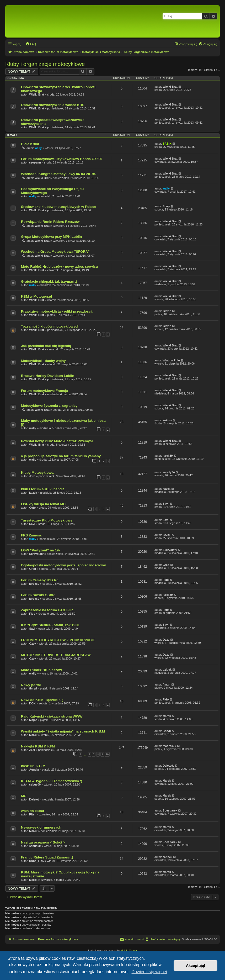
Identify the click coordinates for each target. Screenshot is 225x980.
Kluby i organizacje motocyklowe (45, 64)
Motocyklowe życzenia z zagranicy (49, 406)
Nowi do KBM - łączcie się (42, 700)
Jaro (32, 476)
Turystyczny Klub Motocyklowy (47, 520)
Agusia (34, 770)
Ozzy (33, 644)
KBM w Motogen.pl (36, 296)
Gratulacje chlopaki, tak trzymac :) (49, 281)
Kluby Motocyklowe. (38, 473)
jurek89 (168, 456)
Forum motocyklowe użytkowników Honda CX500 (62, 159)
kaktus (167, 420)
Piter (32, 814)
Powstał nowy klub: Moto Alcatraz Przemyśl (57, 441)
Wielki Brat (37, 94)
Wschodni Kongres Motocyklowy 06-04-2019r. (58, 174)
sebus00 (35, 784)
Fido (166, 580)
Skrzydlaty (36, 554)
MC (24, 796)
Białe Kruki (30, 144)
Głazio (167, 311)
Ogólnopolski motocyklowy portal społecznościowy (63, 565)
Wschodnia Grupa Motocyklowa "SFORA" (55, 252)
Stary (166, 206)
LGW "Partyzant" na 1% (40, 550)
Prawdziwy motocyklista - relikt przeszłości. (57, 311)
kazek (33, 493)
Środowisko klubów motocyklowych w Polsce (59, 207)
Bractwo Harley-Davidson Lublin (48, 376)
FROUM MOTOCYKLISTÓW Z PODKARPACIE (58, 640)
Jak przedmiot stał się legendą (46, 346)
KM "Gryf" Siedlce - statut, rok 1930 (50, 625)
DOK (32, 703)
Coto (32, 508)
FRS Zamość (31, 535)
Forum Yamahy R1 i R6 (40, 580)
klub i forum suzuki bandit (42, 489)
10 (107, 754)
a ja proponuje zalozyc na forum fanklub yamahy (61, 456)
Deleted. (168, 766)
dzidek (167, 670)
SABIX (167, 144)
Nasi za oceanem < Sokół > (43, 842)
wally (38, 148)
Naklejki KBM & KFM (38, 746)
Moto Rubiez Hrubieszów (41, 670)
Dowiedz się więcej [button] (149, 972)
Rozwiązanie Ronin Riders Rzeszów (50, 222)
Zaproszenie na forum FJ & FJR (47, 610)
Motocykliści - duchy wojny (43, 361)
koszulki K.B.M (33, 766)
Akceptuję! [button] (196, 966)
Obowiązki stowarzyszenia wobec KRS (53, 105)
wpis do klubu (33, 811)
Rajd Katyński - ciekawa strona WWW (52, 716)
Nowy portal (31, 685)
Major (33, 720)
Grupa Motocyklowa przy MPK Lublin (51, 237)
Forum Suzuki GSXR (38, 595)
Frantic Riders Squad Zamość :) (47, 857)
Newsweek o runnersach (41, 827)
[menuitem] (31, 44)
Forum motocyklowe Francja (44, 391)
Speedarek (170, 810)
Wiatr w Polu (171, 360)
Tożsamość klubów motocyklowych (50, 326)
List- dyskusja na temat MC (43, 504)
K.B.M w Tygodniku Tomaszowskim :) (52, 781)
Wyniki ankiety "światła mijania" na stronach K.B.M (63, 731)
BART (167, 535)
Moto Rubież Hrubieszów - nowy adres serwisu (59, 267)
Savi (166, 504)
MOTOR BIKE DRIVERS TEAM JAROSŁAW (56, 655)
